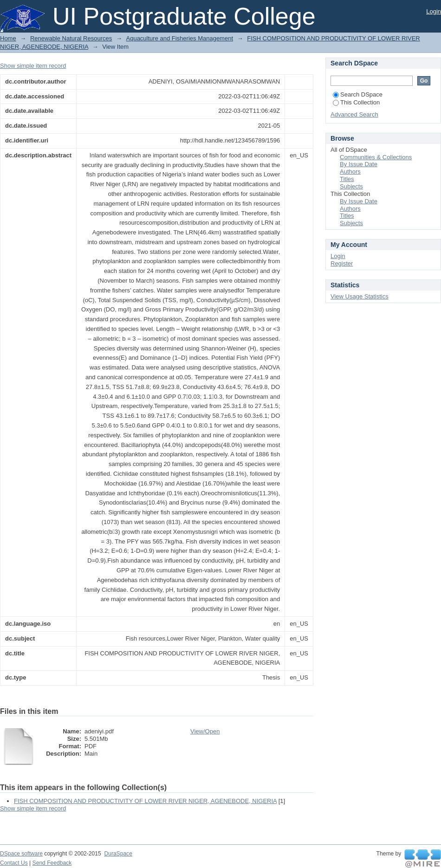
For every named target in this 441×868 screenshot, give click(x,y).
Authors (350, 172)
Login (434, 11)
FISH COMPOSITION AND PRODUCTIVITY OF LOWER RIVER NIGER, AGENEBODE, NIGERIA (145, 801)
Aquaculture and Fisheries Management (180, 38)
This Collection (356, 102)
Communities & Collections (376, 157)
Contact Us (14, 863)
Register (342, 263)
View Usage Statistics (360, 296)
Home (8, 38)
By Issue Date (359, 164)
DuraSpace (118, 854)
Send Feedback (52, 863)
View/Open (205, 731)
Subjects (351, 186)
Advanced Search (354, 114)
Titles (347, 179)
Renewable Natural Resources (71, 38)
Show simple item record (33, 66)
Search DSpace (358, 94)
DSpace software (21, 854)
